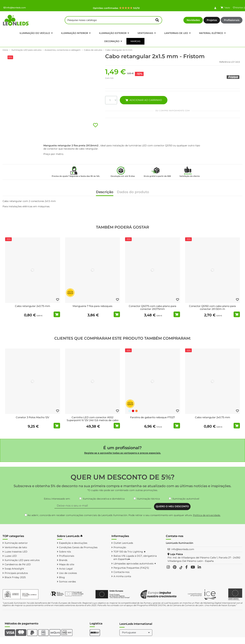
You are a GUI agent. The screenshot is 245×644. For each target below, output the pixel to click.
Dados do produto (133, 192)
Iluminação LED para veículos (22, 560)
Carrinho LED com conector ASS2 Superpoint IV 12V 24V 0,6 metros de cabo (93, 419)
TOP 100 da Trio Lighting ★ (130, 552)
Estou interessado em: (57, 499)
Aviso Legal (66, 569)
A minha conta (122, 576)
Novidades (193, 20)
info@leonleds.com (15, 8)
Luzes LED (11, 556)
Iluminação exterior (16, 543)
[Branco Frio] (130, 411)
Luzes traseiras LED (16, 552)
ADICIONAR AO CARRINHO (144, 100)
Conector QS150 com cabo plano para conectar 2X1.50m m (212, 308)
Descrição (105, 192)
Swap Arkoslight (14, 569)
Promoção (120, 547)
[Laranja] (136, 411)
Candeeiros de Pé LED (18, 564)
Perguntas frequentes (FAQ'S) (131, 568)
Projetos (212, 20)
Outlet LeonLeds (123, 543)
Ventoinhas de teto (16, 547)
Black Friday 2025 (15, 577)
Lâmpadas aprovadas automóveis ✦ (135, 564)
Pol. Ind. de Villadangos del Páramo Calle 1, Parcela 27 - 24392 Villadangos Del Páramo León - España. (204, 559)
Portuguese (136, 632)
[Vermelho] (133, 411)
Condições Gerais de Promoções (78, 547)
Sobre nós (65, 552)
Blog (62, 577)
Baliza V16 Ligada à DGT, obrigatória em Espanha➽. (135, 558)
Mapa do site (67, 564)
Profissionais (232, 20)
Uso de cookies (68, 573)
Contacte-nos (121, 572)
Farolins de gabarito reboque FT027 (153, 417)
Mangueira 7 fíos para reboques (92, 306)
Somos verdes (67, 582)
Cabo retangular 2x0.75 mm (32, 306)
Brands (63, 560)
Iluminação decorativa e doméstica (104, 499)
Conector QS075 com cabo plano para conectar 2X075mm (153, 308)
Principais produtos (16, 573)
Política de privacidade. (207, 515)
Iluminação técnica (148, 499)
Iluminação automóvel (186, 499)
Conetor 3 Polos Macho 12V (32, 417)
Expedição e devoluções (73, 543)
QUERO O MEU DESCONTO (172, 506)
